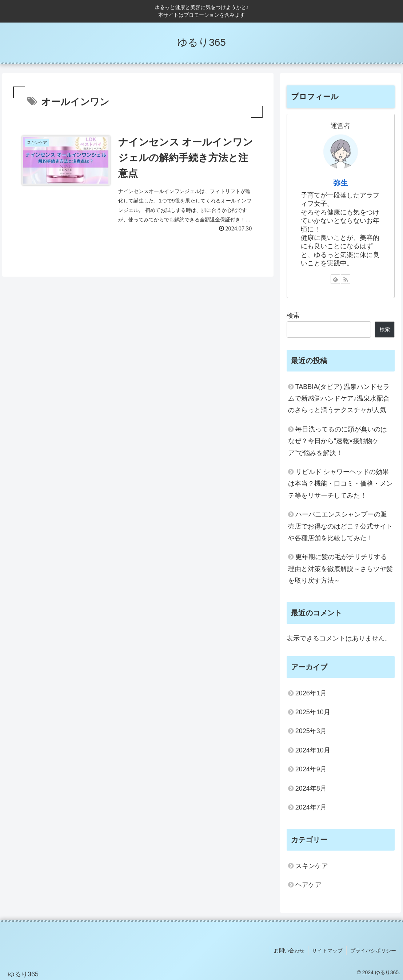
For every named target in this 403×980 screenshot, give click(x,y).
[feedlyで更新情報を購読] (335, 279)
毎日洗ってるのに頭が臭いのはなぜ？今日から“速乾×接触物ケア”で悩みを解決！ (338, 441)
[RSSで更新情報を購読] (346, 279)
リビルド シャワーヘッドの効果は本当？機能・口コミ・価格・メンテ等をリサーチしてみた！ (340, 484)
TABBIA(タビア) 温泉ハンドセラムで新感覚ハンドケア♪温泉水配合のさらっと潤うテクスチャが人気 (339, 399)
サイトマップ (327, 951)
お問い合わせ (289, 951)
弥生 (340, 183)
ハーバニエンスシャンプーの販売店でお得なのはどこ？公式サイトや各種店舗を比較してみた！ (340, 526)
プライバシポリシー (373, 951)
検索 (293, 316)
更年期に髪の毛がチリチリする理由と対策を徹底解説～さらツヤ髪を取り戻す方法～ (340, 569)
